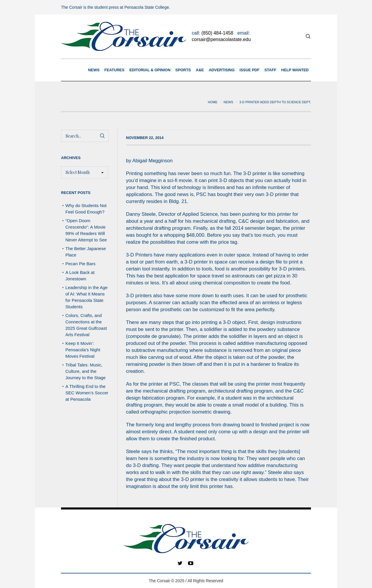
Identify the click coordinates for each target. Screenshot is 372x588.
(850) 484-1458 (217, 33)
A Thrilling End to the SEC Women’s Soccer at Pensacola (87, 393)
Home (213, 102)
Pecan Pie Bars (81, 264)
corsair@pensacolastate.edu (221, 39)
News (228, 102)
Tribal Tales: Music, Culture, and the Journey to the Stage (85, 371)
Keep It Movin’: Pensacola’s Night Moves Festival (83, 350)
